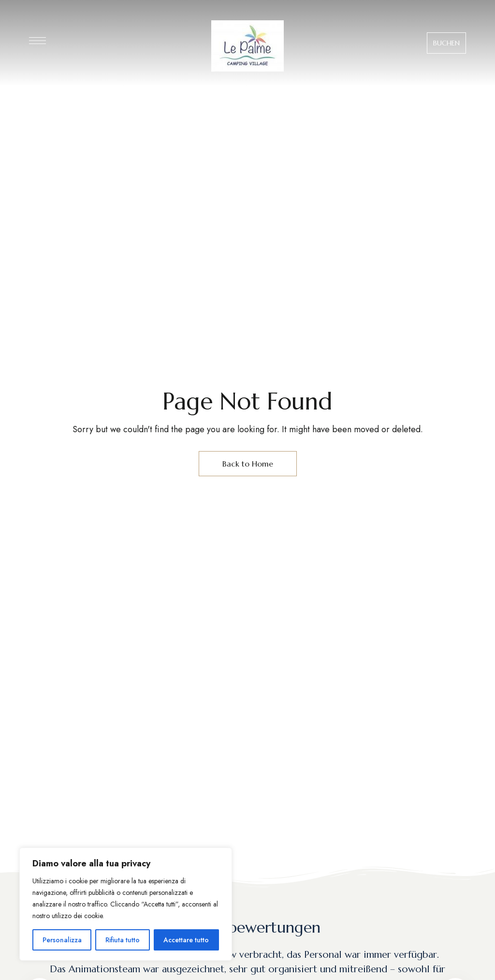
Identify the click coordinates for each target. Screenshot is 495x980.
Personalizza (62, 940)
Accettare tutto (186, 940)
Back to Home (248, 464)
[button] (446, 43)
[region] (126, 904)
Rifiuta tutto (123, 940)
